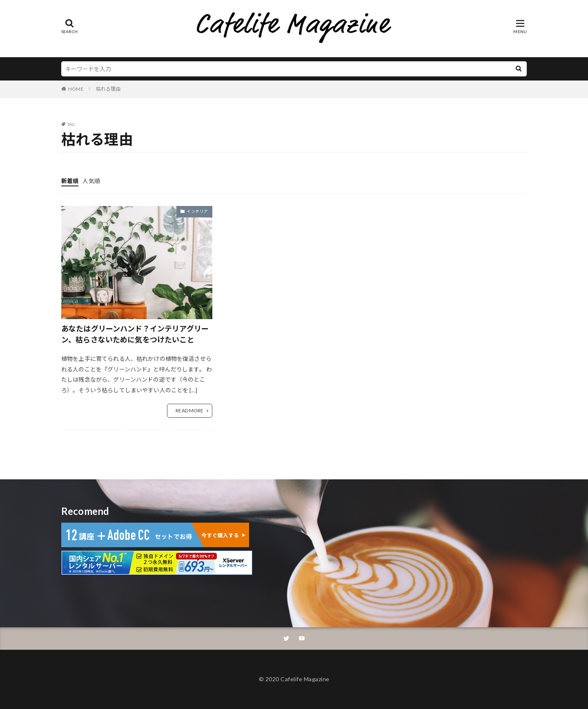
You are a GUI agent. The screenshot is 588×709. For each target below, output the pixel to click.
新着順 (70, 181)
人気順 (91, 181)
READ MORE (189, 410)
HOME (76, 89)
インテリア (197, 211)
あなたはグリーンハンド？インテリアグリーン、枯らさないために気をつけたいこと (135, 334)
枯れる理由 (108, 89)
